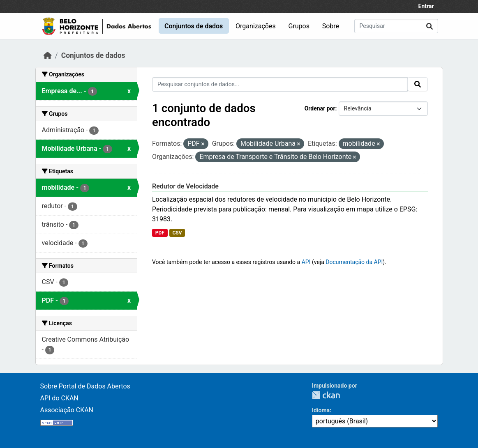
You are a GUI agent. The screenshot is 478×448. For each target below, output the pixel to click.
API (306, 262)
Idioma (321, 410)
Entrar (426, 6)
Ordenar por (320, 108)
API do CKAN (59, 398)
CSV (177, 233)
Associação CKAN (67, 410)
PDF (160, 233)
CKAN (326, 395)
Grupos (299, 26)
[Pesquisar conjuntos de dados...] (396, 26)
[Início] (48, 55)
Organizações (256, 26)
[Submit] (430, 26)
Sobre (331, 26)
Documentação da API (354, 262)
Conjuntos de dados (194, 26)
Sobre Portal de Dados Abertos (85, 386)
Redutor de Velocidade (185, 186)
